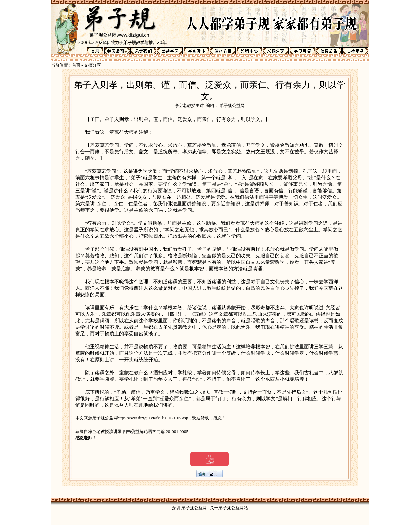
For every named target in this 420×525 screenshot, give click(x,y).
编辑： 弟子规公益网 (225, 105)
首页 (76, 65)
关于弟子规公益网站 (229, 508)
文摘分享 (93, 65)
